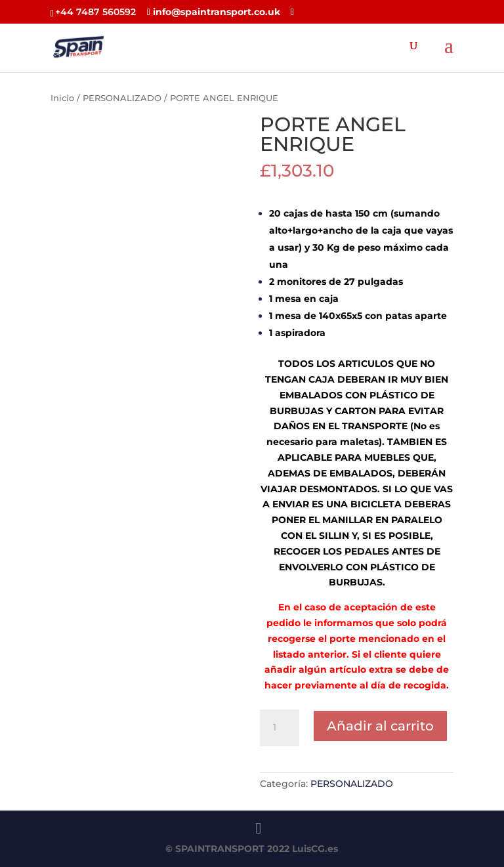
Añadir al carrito (380, 726)
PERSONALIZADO (122, 98)
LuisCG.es (315, 849)
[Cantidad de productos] (280, 728)
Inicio (62, 98)
